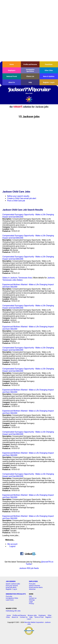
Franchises (49, 64)
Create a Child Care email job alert (22, 198)
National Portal (12, 76)
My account (12, 544)
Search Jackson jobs (13, 584)
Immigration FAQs (12, 598)
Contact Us (24, 617)
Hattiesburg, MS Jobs (13, 611)
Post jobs (32, 584)
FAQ (30, 596)
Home (12, 64)
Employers (12, 70)
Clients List (30, 76)
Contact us (33, 598)
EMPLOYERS (33, 581)
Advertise (32, 589)
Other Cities (49, 70)
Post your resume (12, 586)
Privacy (31, 604)
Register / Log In (49, 82)
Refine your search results (18, 196)
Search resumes (34, 586)
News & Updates (49, 76)
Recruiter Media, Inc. (29, 99)
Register (9, 589)
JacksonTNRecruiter (29, 91)
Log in (15, 589)
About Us (12, 82)
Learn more (10, 600)
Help (30, 82)
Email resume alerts (36, 587)
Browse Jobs (32, 615)
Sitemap (32, 600)
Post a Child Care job (16, 201)
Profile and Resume (30, 64)
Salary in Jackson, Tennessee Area (17, 278)
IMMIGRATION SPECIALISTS (16, 594)
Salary (20, 280)
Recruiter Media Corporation (34, 622)
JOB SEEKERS (11, 581)
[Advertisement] (29, 31)
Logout (12, 546)
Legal (31, 602)
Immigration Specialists (30, 70)
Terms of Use (39, 617)
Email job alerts (11, 587)
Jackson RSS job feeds (29, 568)
